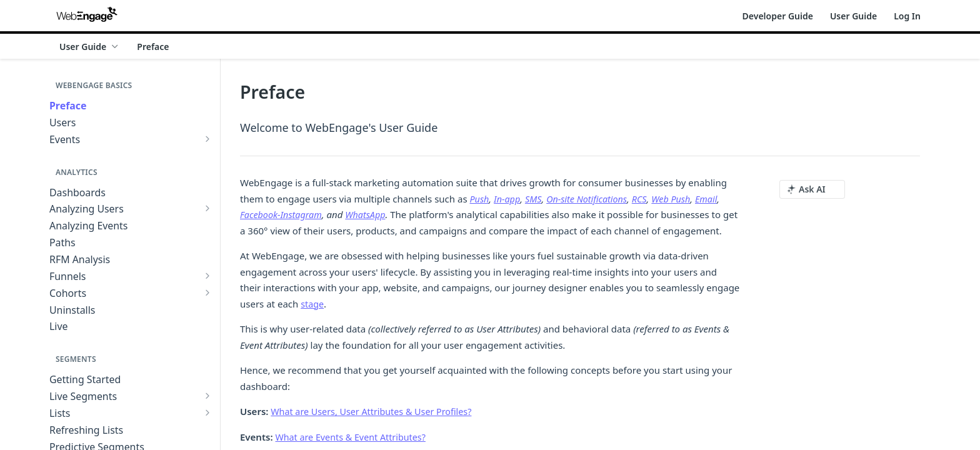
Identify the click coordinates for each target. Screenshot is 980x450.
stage (313, 304)
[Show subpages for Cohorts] (207, 292)
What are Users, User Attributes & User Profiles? (376, 411)
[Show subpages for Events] (207, 139)
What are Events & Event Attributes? (354, 437)
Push (480, 199)
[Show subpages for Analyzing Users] (207, 208)
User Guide (853, 16)
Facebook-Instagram (283, 214)
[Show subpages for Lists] (207, 412)
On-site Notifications (592, 199)
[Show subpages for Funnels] (207, 276)
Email (716, 199)
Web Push (680, 199)
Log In (907, 16)
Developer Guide (778, 16)
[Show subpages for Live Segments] (207, 396)
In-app (509, 199)
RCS (647, 199)
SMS (536, 199)
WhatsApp (370, 214)
